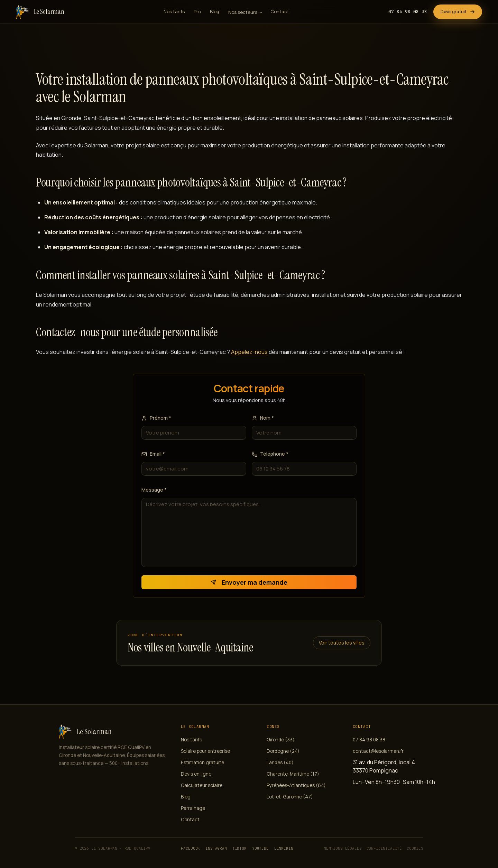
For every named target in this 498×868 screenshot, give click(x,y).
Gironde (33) (281, 740)
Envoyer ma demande (249, 582)
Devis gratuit (458, 12)
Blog (215, 11)
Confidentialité (384, 848)
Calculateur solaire (202, 785)
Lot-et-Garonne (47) (290, 797)
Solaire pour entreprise (205, 751)
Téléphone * (270, 454)
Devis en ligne (196, 774)
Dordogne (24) (283, 751)
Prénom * (156, 418)
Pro (197, 11)
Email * (153, 454)
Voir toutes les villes (342, 643)
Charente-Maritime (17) (293, 774)
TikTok (239, 848)
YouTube (260, 848)
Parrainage (193, 808)
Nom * (263, 418)
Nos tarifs (174, 11)
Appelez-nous (249, 352)
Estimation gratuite (202, 762)
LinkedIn (284, 848)
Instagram (216, 848)
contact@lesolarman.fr (378, 751)
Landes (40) (280, 762)
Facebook (190, 848)
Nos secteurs (243, 12)
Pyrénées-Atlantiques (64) (296, 785)
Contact (280, 11)
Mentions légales (343, 848)
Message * (154, 490)
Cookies (415, 848)
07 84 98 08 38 (408, 12)
